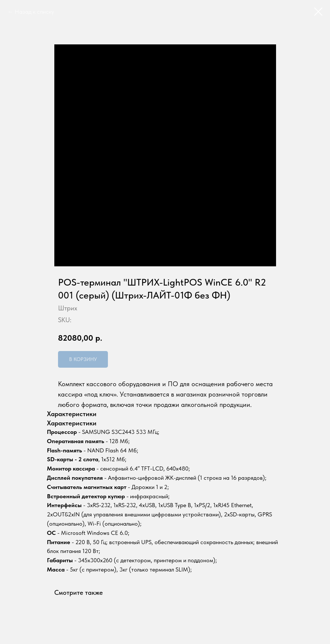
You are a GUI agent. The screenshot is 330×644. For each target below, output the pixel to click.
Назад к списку (34, 12)
